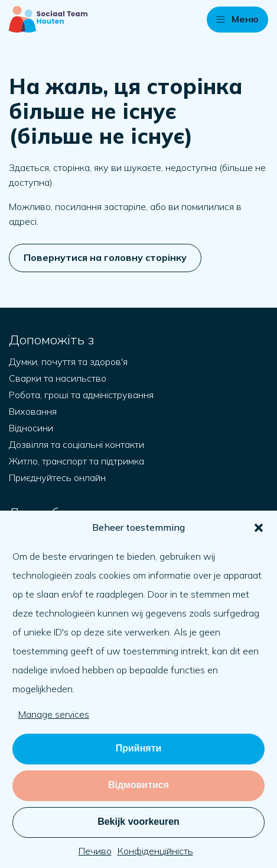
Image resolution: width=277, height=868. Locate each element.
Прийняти (139, 748)
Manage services (54, 714)
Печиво (95, 851)
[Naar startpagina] (48, 19)
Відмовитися (138, 785)
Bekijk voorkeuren (138, 822)
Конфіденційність (155, 851)
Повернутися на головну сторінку (105, 257)
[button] (259, 528)
